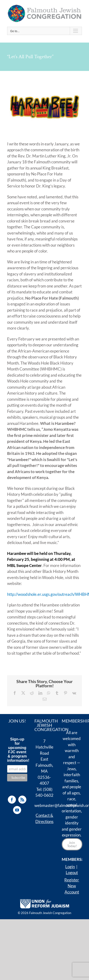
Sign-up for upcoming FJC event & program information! (17, 750)
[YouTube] (17, 810)
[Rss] (22, 800)
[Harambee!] (45, 107)
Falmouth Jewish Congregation (50, 913)
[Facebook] (12, 800)
